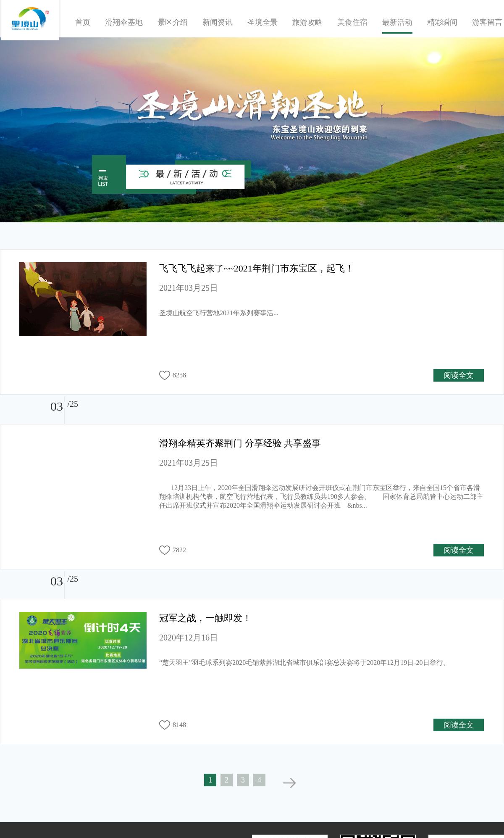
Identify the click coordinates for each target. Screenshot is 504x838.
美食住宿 (352, 22)
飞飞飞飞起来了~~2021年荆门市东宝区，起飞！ (257, 268)
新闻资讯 (218, 22)
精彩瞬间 (442, 22)
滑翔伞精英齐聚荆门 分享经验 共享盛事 (240, 443)
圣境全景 (262, 22)
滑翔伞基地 (124, 22)
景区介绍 (173, 22)
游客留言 (487, 22)
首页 (83, 22)
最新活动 (397, 22)
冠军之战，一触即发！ (205, 618)
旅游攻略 (307, 22)
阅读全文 (459, 375)
